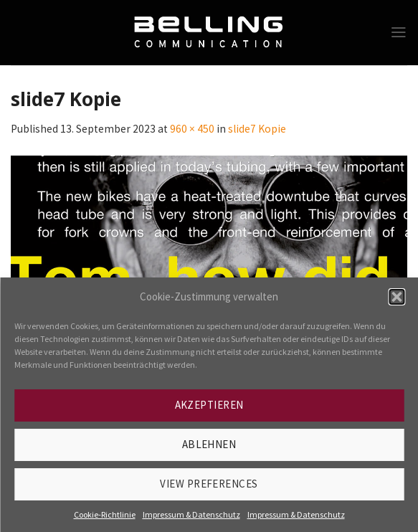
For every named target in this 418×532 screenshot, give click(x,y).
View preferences (209, 484)
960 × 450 (192, 129)
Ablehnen (209, 444)
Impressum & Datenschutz (191, 514)
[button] (396, 297)
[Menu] (399, 32)
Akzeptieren (209, 405)
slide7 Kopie (257, 129)
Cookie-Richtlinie (105, 514)
